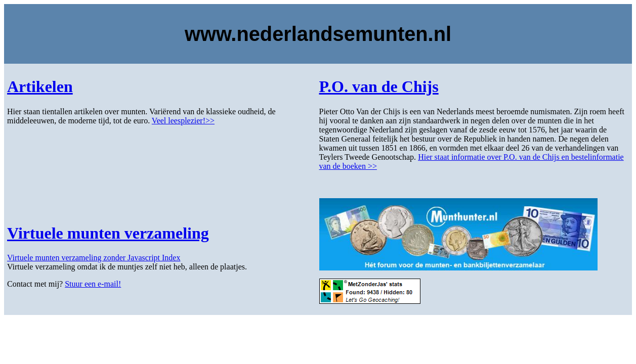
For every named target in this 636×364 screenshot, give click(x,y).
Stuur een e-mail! (93, 284)
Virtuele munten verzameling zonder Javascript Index (94, 258)
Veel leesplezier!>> (183, 121)
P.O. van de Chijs (379, 86)
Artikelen (40, 86)
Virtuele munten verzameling (108, 233)
